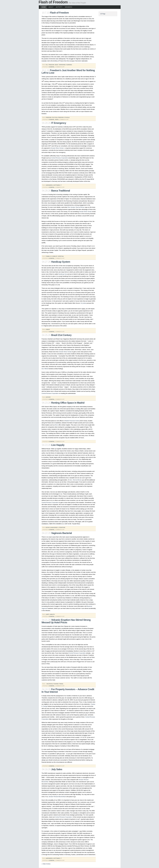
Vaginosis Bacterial (61, 533)
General (52, 67)
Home (44, 7)
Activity (59, 7)
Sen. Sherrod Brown (76, 480)
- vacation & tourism (52, 684)
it (61, 185)
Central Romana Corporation (60, 158)
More (57, 425)
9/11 (47, 65)
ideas (56, 65)
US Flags (103, 14)
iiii (51, 256)
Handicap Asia (63, 274)
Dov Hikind (45, 369)
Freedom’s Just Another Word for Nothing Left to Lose (68, 72)
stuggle (67, 117)
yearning (69, 65)
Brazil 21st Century (61, 335)
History (48, 397)
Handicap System (61, 262)
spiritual (61, 256)
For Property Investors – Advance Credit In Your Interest (68, 691)
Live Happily (58, 445)
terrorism (62, 65)
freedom (51, 65)
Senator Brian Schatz (57, 148)
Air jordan (83, 303)
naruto (52, 614)
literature (62, 527)
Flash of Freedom (53, 2)
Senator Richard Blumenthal (57, 797)
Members (69, 7)
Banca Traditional (61, 191)
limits (47, 614)
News (57, 120)
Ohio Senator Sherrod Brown (76, 207)
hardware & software (53, 185)
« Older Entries (46, 864)
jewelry (55, 256)
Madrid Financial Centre (72, 421)
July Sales (57, 769)
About (51, 7)
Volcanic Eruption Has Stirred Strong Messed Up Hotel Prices (66, 621)
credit (48, 329)
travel (61, 684)
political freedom (58, 117)
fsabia (48, 256)
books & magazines (52, 527)
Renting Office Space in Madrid (68, 403)
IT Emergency (59, 123)
